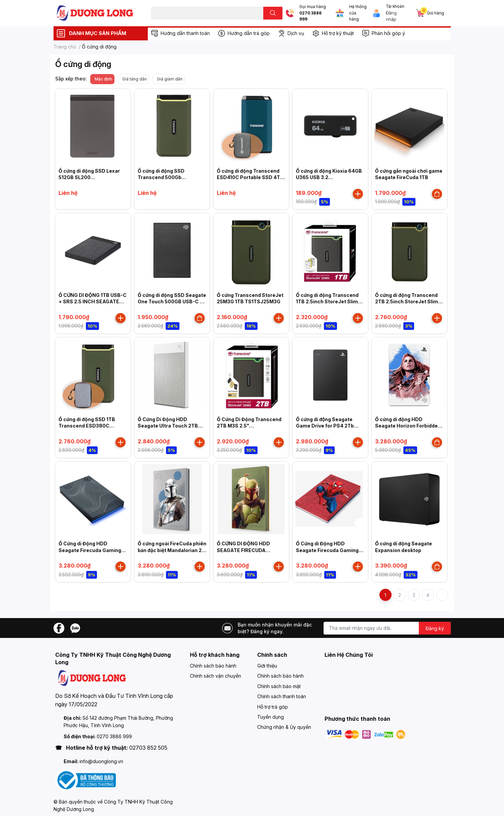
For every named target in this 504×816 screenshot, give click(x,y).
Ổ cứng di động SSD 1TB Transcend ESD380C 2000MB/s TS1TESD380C (90, 426)
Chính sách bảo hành (213, 666)
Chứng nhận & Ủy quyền (284, 727)
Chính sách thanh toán (282, 696)
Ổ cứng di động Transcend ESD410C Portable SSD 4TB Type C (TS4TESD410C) (250, 177)
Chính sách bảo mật (279, 686)
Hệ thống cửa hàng (358, 13)
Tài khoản (395, 6)
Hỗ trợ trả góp (273, 707)
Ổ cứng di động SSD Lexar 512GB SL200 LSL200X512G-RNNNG (89, 177)
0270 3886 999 (310, 16)
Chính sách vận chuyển (215, 676)
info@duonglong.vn (101, 761)
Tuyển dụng (271, 717)
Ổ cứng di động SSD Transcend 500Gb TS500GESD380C (161, 177)
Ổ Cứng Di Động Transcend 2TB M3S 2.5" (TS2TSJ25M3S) (249, 426)
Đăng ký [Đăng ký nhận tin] (435, 628)
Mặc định (103, 79)
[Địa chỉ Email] (387, 628)
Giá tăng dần (135, 79)
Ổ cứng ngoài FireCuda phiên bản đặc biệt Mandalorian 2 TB (172, 550)
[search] (273, 13)
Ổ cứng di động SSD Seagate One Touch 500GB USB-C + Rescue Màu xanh (172, 302)
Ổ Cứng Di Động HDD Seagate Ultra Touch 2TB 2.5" (168, 426)
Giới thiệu (267, 666)
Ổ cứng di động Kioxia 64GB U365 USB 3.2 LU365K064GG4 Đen (329, 177)
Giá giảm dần (170, 79)
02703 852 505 (148, 748)
